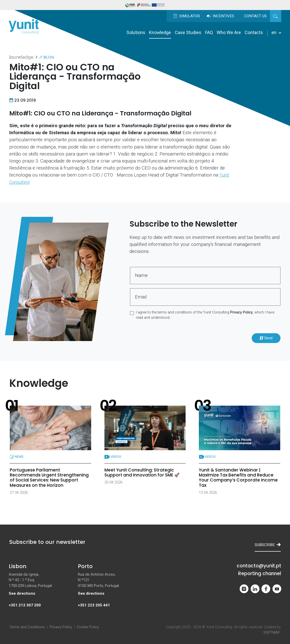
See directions (22, 593)
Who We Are (229, 32)
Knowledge (160, 32)
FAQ (209, 32)
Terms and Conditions (27, 627)
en (276, 32)
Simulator (187, 16)
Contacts (254, 32)
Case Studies (188, 32)
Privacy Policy (241, 312)
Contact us (255, 16)
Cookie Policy (88, 627)
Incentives (220, 16)
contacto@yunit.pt (259, 566)
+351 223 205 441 (94, 605)
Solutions (136, 32)
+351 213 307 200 (25, 605)
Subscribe (268, 545)
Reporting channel (260, 574)
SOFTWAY (272, 633)
